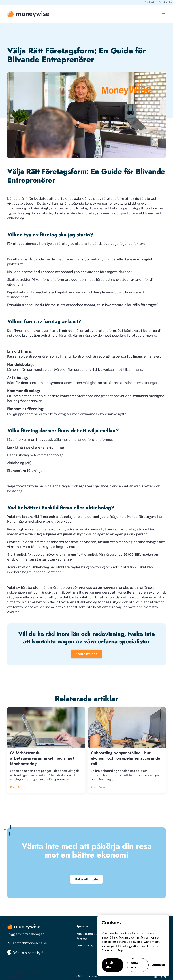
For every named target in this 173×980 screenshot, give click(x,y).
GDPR (79, 976)
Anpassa (159, 965)
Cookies (93, 976)
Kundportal (165, 3)
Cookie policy (112, 951)
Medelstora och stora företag (92, 936)
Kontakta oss (86, 654)
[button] (162, 14)
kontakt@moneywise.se (30, 943)
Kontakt (149, 3)
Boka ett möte (87, 880)
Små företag (85, 945)
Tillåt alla (109, 965)
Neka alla (135, 965)
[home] (28, 14)
